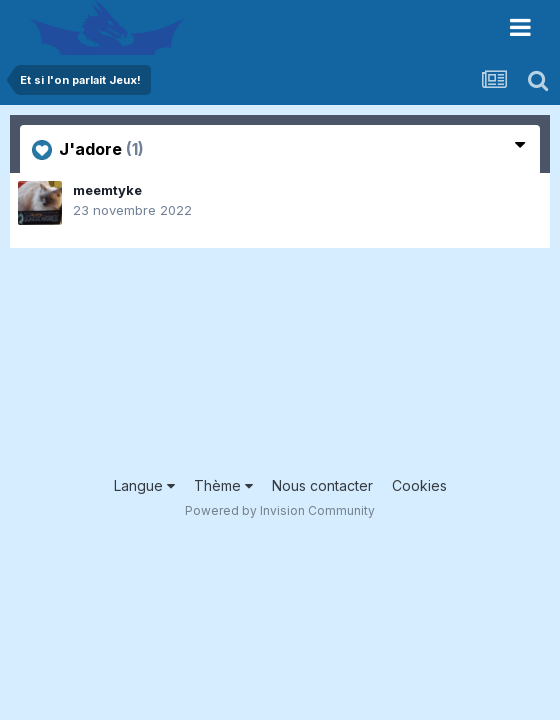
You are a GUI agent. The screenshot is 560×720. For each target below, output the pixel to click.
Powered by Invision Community (280, 510)
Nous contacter (322, 485)
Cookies (419, 485)
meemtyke (107, 190)
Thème (223, 485)
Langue (144, 485)
